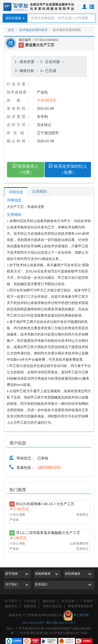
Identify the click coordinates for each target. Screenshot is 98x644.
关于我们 (11, 601)
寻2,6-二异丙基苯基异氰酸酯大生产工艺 (48, 533)
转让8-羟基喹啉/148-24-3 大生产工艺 (45, 504)
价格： (19, 100)
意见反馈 (68, 601)
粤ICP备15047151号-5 (61, 623)
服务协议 (11, 606)
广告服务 (87, 601)
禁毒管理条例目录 (80, 606)
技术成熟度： (19, 92)
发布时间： (19, 109)
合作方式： (19, 125)
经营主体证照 (52, 606)
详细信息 (16, 192)
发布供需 (27, 62)
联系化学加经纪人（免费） (68, 169)
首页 (11, 30)
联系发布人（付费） (26, 169)
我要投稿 (30, 606)
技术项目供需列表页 (33, 30)
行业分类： (19, 84)
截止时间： (19, 141)
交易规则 (39, 192)
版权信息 (49, 601)
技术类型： (19, 117)
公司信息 (30, 601)
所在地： (19, 133)
